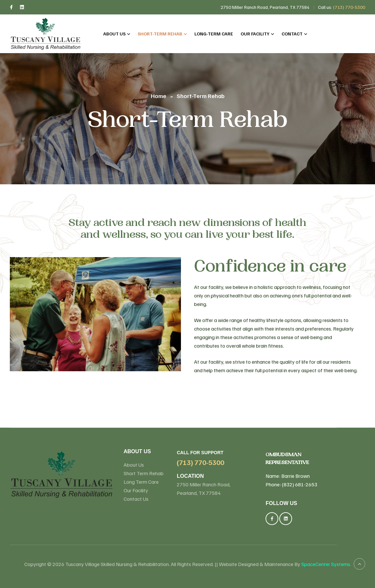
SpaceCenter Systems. (326, 564)
